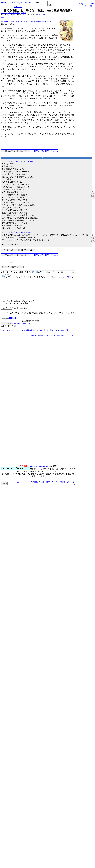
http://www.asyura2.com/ (39, 470)
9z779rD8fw (29, 161)
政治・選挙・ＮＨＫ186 (21, 3)
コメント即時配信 (27, 334)
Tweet (3, 17)
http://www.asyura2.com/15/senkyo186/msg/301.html (13, 13)
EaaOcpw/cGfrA (41, 15)
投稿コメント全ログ (9, 334)
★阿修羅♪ (5, 3)
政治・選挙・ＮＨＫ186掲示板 (52, 340)
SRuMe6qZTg (29, 232)
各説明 (69, 277)
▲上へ (17, 340)
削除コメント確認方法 (59, 334)
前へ (92, 6)
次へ (86, 6)
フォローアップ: (8, 262)
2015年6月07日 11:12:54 (13, 161)
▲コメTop (79, 3)
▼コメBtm (89, 3)
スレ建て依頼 (42, 334)
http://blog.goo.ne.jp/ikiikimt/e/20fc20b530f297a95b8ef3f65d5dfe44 (26, 21)
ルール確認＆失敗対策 (21, 328)
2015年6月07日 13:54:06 (13, 232)
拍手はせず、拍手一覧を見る (46, 151)
